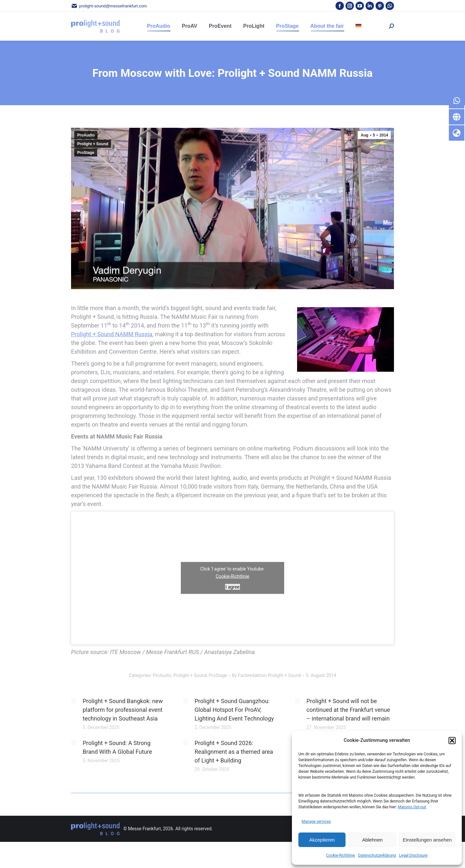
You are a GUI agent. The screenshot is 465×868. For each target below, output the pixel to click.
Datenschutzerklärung (377, 855)
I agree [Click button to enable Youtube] (232, 587)
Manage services (316, 822)
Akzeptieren (322, 840)
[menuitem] (358, 26)
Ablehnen (372, 840)
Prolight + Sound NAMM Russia (112, 334)
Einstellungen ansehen (427, 840)
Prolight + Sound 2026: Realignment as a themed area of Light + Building (234, 752)
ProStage (86, 153)
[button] (452, 741)
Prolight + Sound (93, 144)
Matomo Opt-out (412, 807)
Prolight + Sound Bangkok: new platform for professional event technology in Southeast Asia (123, 710)
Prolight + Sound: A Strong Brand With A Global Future (117, 747)
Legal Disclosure (413, 855)
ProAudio (86, 135)
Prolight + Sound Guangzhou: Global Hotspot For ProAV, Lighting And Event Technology (234, 710)
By (266, 675)
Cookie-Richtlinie (341, 855)
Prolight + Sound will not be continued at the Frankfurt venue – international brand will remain (348, 710)
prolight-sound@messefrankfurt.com (109, 6)
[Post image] (74, 701)
